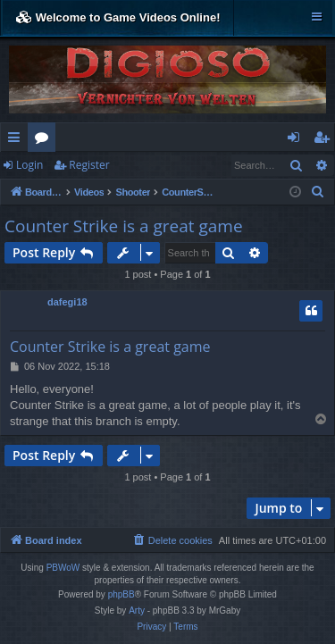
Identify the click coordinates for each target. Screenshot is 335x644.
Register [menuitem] (325, 140)
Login (29, 165)
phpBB (121, 594)
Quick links (17, 140)
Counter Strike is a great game (124, 226)
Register (89, 165)
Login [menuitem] (297, 140)
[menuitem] (318, 192)
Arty (137, 611)
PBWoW (63, 568)
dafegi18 (67, 302)
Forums (45, 140)
